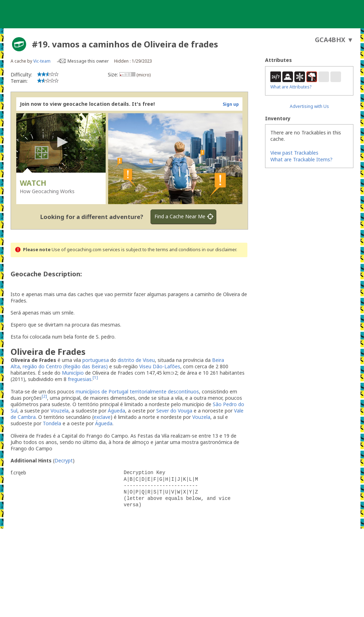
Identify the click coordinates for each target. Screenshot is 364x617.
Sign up (231, 104)
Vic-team (42, 61)
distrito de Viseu (136, 360)
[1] (95, 378)
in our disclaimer (219, 250)
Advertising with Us (309, 106)
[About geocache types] (19, 44)
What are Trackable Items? (301, 159)
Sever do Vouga (174, 411)
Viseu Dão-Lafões (160, 366)
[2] (44, 396)
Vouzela (60, 411)
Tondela (52, 423)
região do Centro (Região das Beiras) (65, 366)
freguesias (80, 379)
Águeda (116, 411)
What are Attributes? (291, 87)
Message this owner (88, 61)
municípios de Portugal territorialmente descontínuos (137, 391)
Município (73, 373)
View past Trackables (294, 153)
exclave (102, 417)
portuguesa (96, 360)
